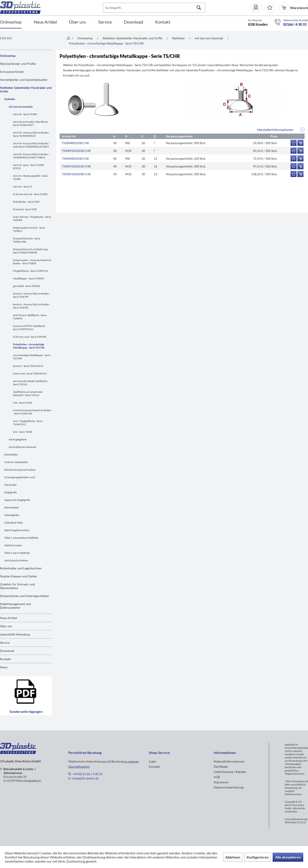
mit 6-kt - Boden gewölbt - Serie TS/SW (30, 177)
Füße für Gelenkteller (16, 462)
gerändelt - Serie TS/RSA (26, 286)
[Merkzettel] (270, 8)
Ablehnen (233, 857)
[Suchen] (199, 8)
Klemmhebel (11, 507)
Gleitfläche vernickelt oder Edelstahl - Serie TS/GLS (28, 393)
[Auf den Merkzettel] (294, 143)
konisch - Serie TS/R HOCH (28, 366)
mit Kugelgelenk (18, 439)
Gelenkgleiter (12, 515)
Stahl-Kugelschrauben (17, 530)
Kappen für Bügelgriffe (17, 500)
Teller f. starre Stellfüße (17, 553)
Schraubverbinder (12, 72)
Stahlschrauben (13, 545)
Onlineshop (8, 56)
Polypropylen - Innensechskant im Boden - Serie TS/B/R (32, 262)
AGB (217, 777)
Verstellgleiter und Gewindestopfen (24, 80)
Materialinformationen (229, 761)
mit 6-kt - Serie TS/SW (25, 114)
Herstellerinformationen (275, 130)
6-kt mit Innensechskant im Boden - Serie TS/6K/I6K (32, 412)
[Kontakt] (163, 22)
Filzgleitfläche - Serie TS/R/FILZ (30, 271)
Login (153, 761)
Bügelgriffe (11, 492)
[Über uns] (78, 22)
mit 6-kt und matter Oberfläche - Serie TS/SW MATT (31, 123)
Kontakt (5, 659)
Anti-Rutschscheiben (16, 560)
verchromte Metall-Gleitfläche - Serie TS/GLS (31, 383)
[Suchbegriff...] (154, 8)
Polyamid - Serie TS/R (25, 209)
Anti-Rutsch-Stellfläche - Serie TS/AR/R (30, 317)
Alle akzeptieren (288, 857)
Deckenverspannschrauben (20, 470)
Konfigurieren (258, 857)
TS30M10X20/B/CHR (76, 151)
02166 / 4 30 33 (295, 24)
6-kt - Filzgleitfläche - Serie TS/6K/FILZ (28, 423)
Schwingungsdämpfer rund (20, 477)
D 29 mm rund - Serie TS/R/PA (30, 337)
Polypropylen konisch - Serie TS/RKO (29, 229)
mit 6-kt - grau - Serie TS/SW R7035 (28, 167)
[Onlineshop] (11, 22)
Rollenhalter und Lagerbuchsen (21, 568)
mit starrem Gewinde (21, 107)
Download (7, 651)
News (4, 667)
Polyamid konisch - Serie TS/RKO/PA (27, 240)
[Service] (105, 22)
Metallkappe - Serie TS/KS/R (28, 278)
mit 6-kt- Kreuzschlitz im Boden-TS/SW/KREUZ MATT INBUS (31, 156)
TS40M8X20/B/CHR (75, 158)
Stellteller (10, 99)
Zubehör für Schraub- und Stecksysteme (17, 586)
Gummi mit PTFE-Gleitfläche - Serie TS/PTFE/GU (30, 328)
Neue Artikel (9, 618)
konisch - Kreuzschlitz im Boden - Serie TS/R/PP (32, 295)
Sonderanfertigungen (26, 696)
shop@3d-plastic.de (85, 778)
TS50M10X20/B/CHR (76, 174)
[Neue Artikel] (45, 22)
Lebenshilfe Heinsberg (15, 634)
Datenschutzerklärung (229, 787)
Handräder (11, 485)
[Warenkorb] (284, 8)
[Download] (133, 22)
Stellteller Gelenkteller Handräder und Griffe (26, 89)
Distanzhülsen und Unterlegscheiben (24, 596)
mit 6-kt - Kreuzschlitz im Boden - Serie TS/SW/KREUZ (32, 134)
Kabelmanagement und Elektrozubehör (15, 606)
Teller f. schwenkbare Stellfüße (21, 538)
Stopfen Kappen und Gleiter (19, 576)
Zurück (6, 38)
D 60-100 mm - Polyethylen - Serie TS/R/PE (32, 218)
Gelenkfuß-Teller (14, 523)
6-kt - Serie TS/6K (23, 403)
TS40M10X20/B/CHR (76, 166)
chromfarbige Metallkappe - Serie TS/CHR (32, 357)
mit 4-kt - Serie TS (23, 187)
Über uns (6, 626)
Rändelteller (11, 455)
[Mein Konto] (258, 8)
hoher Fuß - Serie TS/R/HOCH (30, 373)
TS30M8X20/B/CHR (75, 143)
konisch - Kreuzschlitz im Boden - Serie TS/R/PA (32, 306)
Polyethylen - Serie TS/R (26, 202)
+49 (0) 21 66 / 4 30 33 (87, 774)
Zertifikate (221, 767)
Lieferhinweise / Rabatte (230, 772)
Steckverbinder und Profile (18, 64)
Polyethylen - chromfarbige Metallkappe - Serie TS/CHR (29, 346)
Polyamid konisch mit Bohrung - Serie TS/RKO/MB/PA (31, 251)
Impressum (221, 782)
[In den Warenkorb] (300, 143)
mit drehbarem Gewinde (22, 447)
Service (5, 643)
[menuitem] (258, 8)
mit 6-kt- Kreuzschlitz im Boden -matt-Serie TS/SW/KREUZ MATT (31, 145)
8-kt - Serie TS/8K (23, 432)
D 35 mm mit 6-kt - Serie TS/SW (30, 194)
